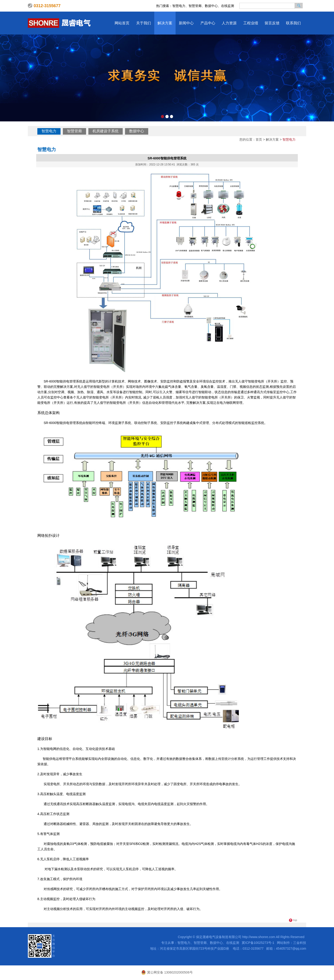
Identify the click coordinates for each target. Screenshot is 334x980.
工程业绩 (251, 23)
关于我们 (144, 23)
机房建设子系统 (106, 131)
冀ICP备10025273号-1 (258, 943)
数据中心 (137, 131)
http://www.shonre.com (259, 937)
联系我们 (293, 23)
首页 (259, 139)
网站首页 (122, 23)
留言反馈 (272, 23)
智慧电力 (49, 131)
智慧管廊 (74, 131)
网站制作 (283, 943)
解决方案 (165, 23)
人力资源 (229, 23)
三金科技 (300, 943)
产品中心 (208, 23)
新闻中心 (186, 23)
